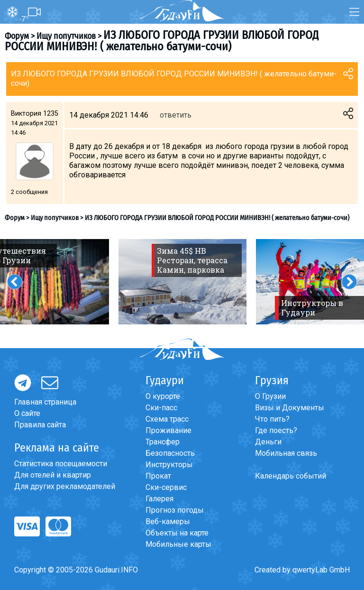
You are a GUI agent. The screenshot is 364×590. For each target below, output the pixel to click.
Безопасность (170, 453)
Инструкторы (169, 465)
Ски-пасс (161, 408)
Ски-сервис (166, 487)
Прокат (158, 476)
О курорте (163, 396)
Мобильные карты (178, 544)
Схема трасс (167, 419)
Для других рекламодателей (65, 486)
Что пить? (272, 419)
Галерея (159, 499)
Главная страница (45, 402)
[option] (182, 282)
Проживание (168, 430)
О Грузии (270, 396)
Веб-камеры (168, 521)
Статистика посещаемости (61, 464)
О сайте (27, 413)
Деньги (268, 442)
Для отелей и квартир (53, 475)
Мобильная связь (286, 453)
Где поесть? (276, 430)
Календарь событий (291, 476)
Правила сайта (40, 425)
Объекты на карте (177, 533)
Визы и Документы (290, 408)
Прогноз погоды (175, 510)
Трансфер (163, 442)
